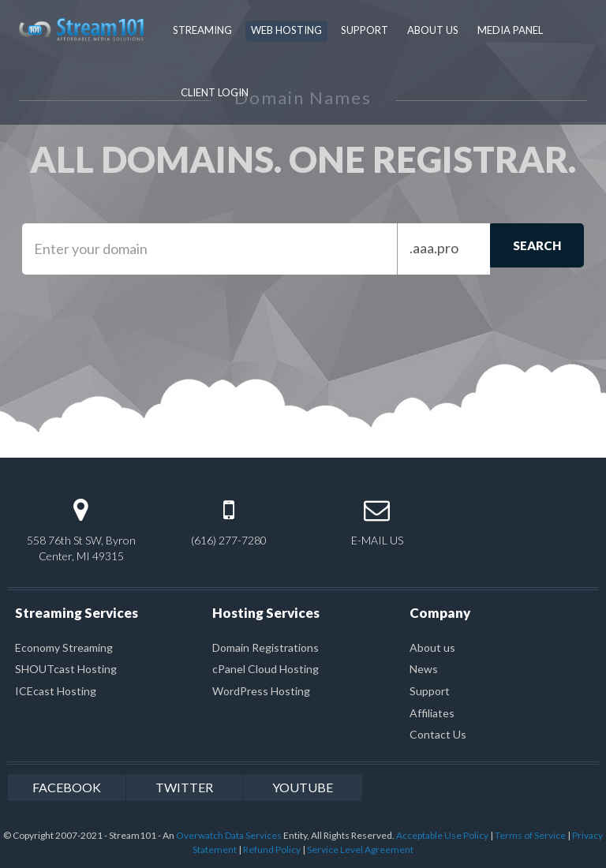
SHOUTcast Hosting (66, 669)
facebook (67, 787)
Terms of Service (530, 835)
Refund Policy (272, 849)
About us (432, 647)
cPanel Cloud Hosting (266, 669)
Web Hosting (286, 30)
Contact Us (438, 734)
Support (365, 30)
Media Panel (510, 30)
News (424, 669)
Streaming (202, 30)
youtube (303, 787)
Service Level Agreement (360, 849)
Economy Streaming (64, 647)
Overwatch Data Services (229, 835)
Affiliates (432, 713)
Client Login (215, 92)
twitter (184, 787)
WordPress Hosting (261, 691)
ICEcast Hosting (56, 691)
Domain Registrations (266, 647)
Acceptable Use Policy (442, 835)
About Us (433, 30)
